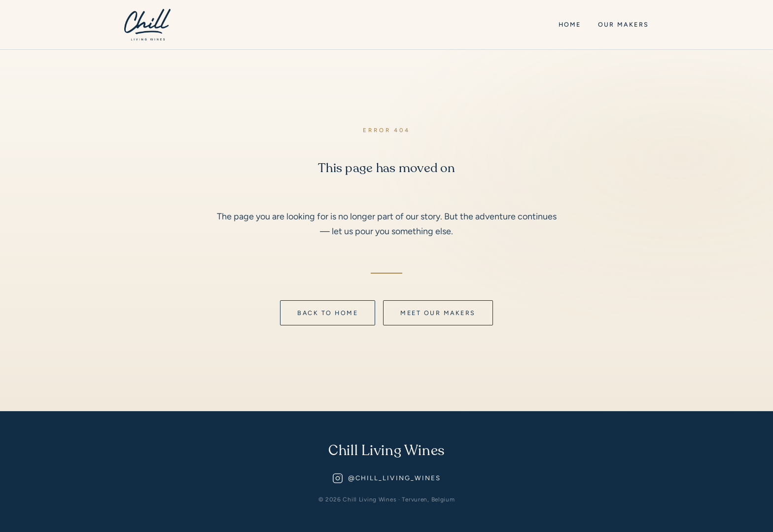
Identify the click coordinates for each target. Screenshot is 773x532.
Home (570, 24)
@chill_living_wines (387, 478)
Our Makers (623, 24)
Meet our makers (438, 313)
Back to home (328, 313)
